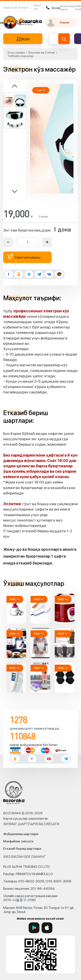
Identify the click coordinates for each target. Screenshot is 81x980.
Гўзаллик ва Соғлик (41, 52)
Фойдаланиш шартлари (21, 834)
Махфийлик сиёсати (18, 841)
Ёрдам (53, 8)
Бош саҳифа (16, 52)
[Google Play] (34, 928)
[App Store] (47, 928)
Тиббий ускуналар (20, 56)
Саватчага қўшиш (24, 257)
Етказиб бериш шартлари (22, 849)
